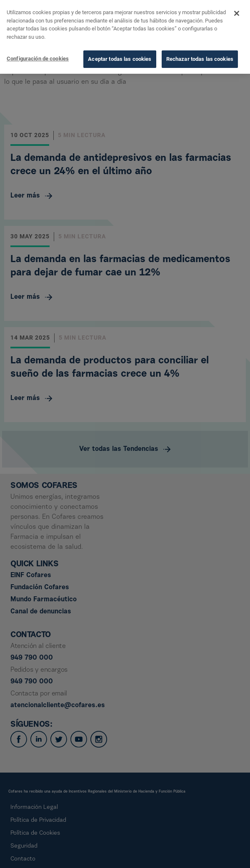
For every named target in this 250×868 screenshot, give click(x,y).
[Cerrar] (237, 12)
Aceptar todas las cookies (120, 57)
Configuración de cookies (38, 57)
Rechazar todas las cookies (200, 57)
